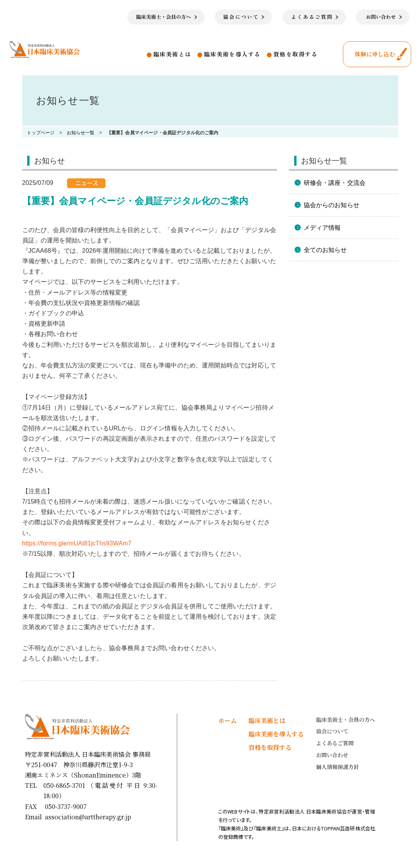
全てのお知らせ (325, 250)
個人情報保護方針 (338, 767)
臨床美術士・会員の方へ (346, 720)
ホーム (227, 721)
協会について (332, 731)
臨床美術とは (172, 54)
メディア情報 (322, 228)
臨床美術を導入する (232, 54)
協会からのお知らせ (332, 205)
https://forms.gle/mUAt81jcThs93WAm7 (77, 543)
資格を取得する (296, 54)
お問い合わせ (332, 755)
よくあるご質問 (335, 743)
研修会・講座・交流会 (335, 183)
